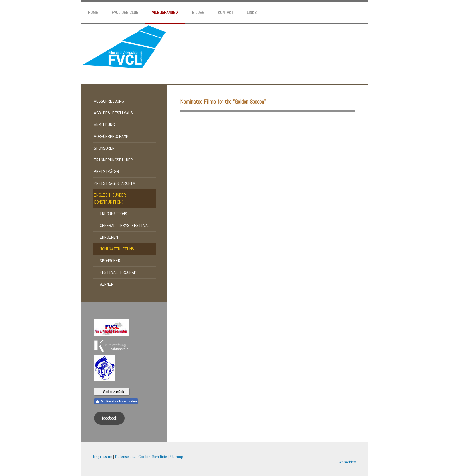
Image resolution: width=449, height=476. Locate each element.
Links (252, 12)
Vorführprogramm (111, 136)
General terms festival (125, 225)
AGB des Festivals (113, 113)
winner (107, 284)
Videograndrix (165, 12)
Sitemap (176, 456)
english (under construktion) (110, 199)
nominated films (117, 249)
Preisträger (107, 172)
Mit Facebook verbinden (116, 401)
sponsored (110, 261)
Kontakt (226, 12)
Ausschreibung (109, 101)
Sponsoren (104, 148)
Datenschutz (125, 456)
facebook (109, 418)
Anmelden (348, 462)
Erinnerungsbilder (113, 160)
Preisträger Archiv (115, 183)
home (93, 12)
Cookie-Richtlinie (153, 456)
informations (113, 214)
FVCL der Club (125, 12)
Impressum (103, 456)
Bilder (198, 12)
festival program (118, 272)
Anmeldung (104, 125)
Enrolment (110, 237)
